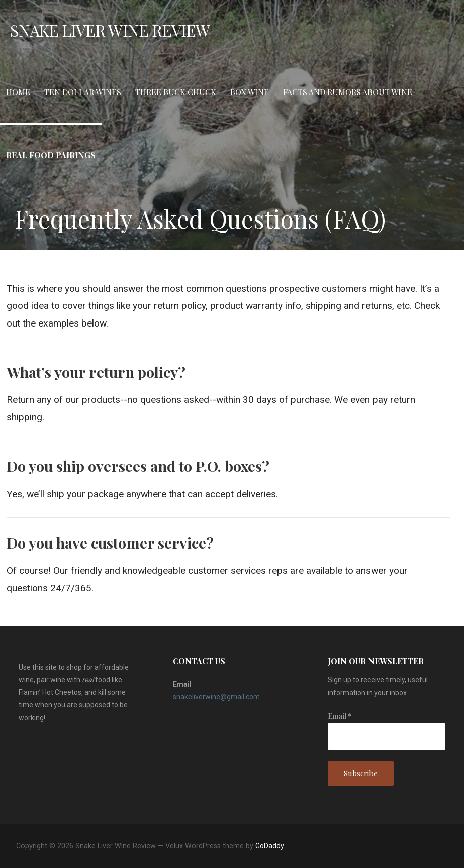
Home (18, 92)
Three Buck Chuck (176, 92)
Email (340, 716)
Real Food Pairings (51, 155)
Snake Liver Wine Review (110, 30)
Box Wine (250, 92)
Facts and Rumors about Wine (348, 92)
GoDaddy (270, 846)
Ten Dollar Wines (83, 92)
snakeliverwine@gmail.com (216, 697)
